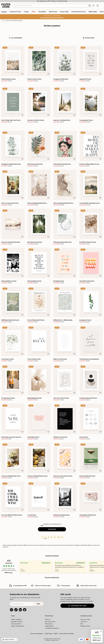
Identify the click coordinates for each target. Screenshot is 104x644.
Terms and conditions (37, 634)
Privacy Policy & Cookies (67, 634)
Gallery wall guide (16, 619)
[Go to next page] (62, 537)
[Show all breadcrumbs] (3, 21)
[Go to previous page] (42, 537)
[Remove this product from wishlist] (22, 74)
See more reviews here (52, 577)
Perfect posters (18, 21)
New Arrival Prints (16, 624)
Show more (52, 529)
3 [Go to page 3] (52, 537)
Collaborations (49, 626)
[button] (97, 636)
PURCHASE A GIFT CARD (77, 606)
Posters (9, 21)
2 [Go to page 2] (48, 537)
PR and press (49, 624)
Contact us (84, 622)
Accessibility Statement (52, 628)
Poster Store (56, 639)
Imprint (56, 634)
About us (48, 619)
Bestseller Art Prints (17, 622)
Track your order (85, 619)
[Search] (90, 6)
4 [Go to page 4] (55, 537)
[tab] (93, 6)
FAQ (82, 624)
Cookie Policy (48, 634)
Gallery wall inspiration (18, 626)
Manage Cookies (85, 626)
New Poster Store (50, 622)
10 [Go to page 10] (59, 537)
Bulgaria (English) (10, 639)
